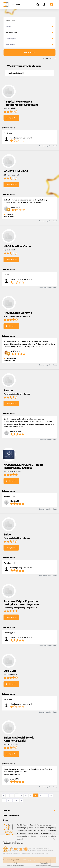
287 (16, 800)
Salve (7, 535)
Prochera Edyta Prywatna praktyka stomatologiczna (21, 603)
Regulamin (44, 863)
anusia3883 (15, 779)
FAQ (15, 863)
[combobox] (29, 27)
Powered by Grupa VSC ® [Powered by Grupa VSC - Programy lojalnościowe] (11, 860)
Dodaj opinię (11, 118)
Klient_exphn (15, 431)
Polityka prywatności (44, 866)
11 (41, 795)
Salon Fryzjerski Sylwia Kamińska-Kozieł (19, 739)
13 (51, 795)
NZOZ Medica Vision (17, 246)
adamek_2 (15, 207)
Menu (18, 5)
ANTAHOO (16, 351)
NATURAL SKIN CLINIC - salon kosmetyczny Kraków (23, 466)
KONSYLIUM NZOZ (16, 171)
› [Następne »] (21, 800)
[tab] (29, 811)
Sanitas (9, 391)
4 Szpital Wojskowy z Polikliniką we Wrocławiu (21, 103)
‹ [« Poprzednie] (4, 795)
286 (9, 800)
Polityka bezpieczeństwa (15, 866)
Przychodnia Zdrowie (18, 313)
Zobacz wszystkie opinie (48, 146)
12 (46, 795)
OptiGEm (10, 671)
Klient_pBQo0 (16, 501)
